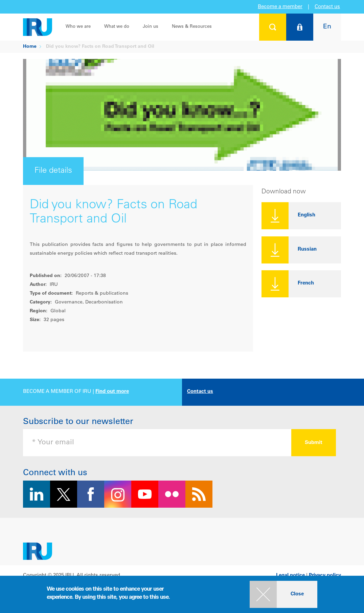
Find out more (112, 392)
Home (30, 47)
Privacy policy (325, 576)
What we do (117, 27)
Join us (151, 27)
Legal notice (290, 576)
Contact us (327, 7)
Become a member (280, 7)
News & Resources (192, 27)
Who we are (78, 27)
